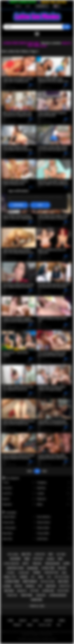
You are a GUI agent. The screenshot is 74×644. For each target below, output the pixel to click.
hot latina (13, 554)
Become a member (51, 43)
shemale (30, 586)
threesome (41, 595)
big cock (63, 581)
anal (41, 577)
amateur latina (15, 568)
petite (18, 586)
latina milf (24, 573)
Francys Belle (54, 533)
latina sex (48, 591)
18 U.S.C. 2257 (45, 625)
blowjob (33, 568)
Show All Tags (37, 606)
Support (48, 620)
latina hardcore (11, 564)
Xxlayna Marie (19, 517)
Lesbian (54, 493)
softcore (34, 591)
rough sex (12, 595)
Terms (62, 620)
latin (66, 563)
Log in (28, 6)
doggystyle (64, 586)
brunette (22, 591)
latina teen (48, 568)
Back (30, 471)
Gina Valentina (54, 517)
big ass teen (63, 591)
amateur (51, 586)
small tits (10, 577)
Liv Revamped (19, 528)
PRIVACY (17, 625)
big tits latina (62, 577)
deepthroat (30, 581)
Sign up (18, 6)
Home (10, 620)
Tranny (19, 483)
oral (60, 559)
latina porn (12, 581)
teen (27, 559)
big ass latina (48, 581)
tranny (37, 573)
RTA (59, 625)
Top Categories (13, 478)
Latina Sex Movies (34, 639)
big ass (62, 568)
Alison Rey (19, 539)
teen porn (26, 595)
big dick (9, 591)
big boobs (15, 559)
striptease (38, 559)
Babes (54, 504)
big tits (26, 554)
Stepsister (19, 504)
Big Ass (19, 499)
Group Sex (19, 488)
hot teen (61, 554)
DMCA (30, 625)
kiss (33, 577)
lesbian (24, 577)
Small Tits (19, 493)
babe (64, 573)
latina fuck (40, 554)
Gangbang (54, 483)
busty (26, 564)
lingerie (50, 559)
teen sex (37, 564)
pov (40, 586)
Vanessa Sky (19, 522)
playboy (11, 573)
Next (44, 471)
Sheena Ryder (54, 528)
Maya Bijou (19, 533)
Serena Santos (54, 522)
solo (49, 577)
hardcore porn (51, 573)
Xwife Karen (54, 539)
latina (7, 586)
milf (51, 554)
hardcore (36, 600)
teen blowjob (52, 564)
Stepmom (54, 499)
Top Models (11, 512)
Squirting (54, 488)
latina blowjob (58, 595)
